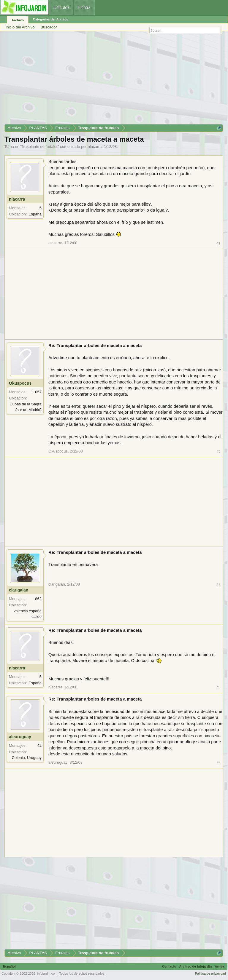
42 (39, 745)
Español (9, 966)
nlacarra (95, 147)
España (35, 214)
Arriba (220, 966)
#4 (219, 687)
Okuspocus (20, 383)
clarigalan (19, 590)
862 (38, 599)
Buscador (49, 27)
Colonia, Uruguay (27, 758)
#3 (219, 585)
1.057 (37, 392)
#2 (219, 451)
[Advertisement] (114, 80)
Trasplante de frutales (40, 147)
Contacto (169, 966)
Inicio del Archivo (20, 27)
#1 (219, 243)
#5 (219, 763)
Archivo (18, 20)
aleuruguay (20, 737)
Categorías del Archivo (51, 19)
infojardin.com (47, 973)
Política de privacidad (210, 973)
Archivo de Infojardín (196, 966)
